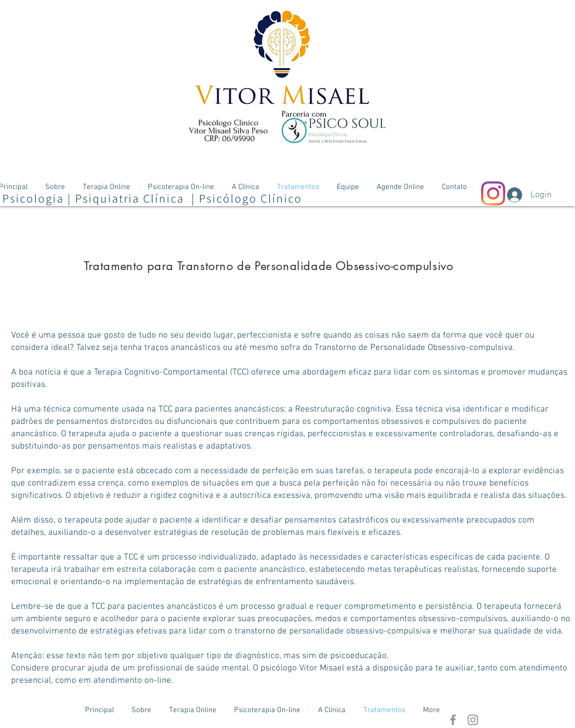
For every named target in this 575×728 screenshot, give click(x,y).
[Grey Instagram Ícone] (473, 720)
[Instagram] (493, 193)
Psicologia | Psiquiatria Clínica (95, 198)
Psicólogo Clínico (251, 198)
